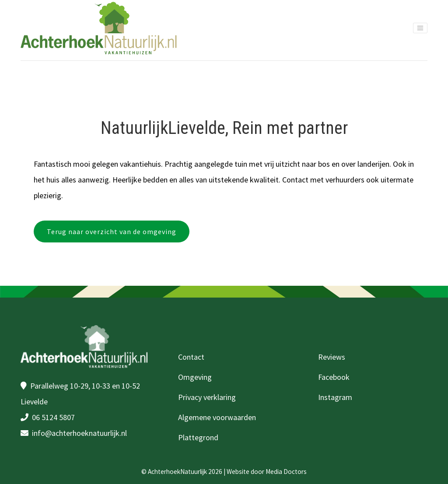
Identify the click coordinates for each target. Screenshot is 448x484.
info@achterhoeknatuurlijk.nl (79, 433)
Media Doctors (286, 472)
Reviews (332, 357)
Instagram (335, 397)
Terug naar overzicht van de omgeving (112, 231)
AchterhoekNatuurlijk (177, 472)
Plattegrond (198, 437)
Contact (191, 357)
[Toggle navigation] (420, 28)
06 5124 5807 (53, 417)
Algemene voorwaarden (217, 417)
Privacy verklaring (207, 397)
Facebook (334, 377)
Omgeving (195, 377)
